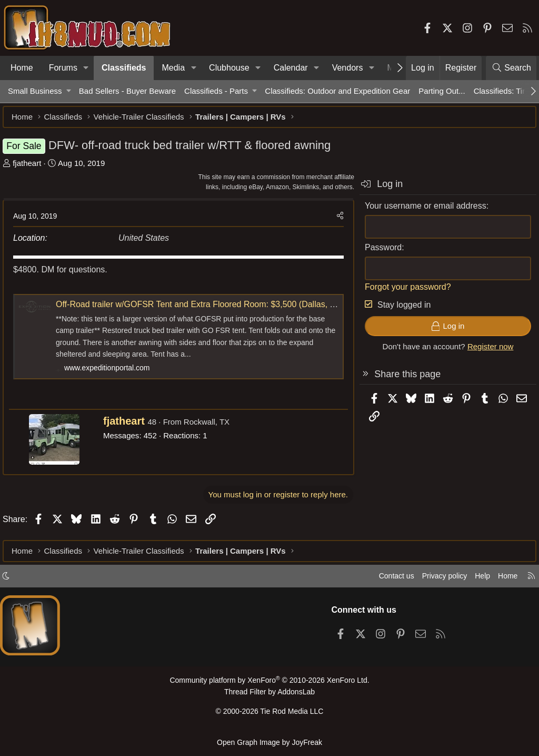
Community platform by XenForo (269, 685)
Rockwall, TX (212, 427)
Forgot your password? (403, 292)
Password (378, 253)
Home (22, 68)
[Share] (335, 221)
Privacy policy (437, 580)
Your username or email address (420, 211)
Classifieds (124, 68)
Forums (63, 68)
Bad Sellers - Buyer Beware (127, 91)
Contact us (386, 580)
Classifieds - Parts (216, 91)
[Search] (511, 68)
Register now (485, 352)
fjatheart (32, 168)
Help (478, 580)
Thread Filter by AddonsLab (269, 696)
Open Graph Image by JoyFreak (269, 742)
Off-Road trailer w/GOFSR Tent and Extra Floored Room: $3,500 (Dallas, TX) (205, 310)
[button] (86, 68)
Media (173, 68)
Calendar (291, 68)
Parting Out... (442, 91)
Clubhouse (229, 68)
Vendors (348, 68)
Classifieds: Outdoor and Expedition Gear (337, 91)
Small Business (35, 91)
